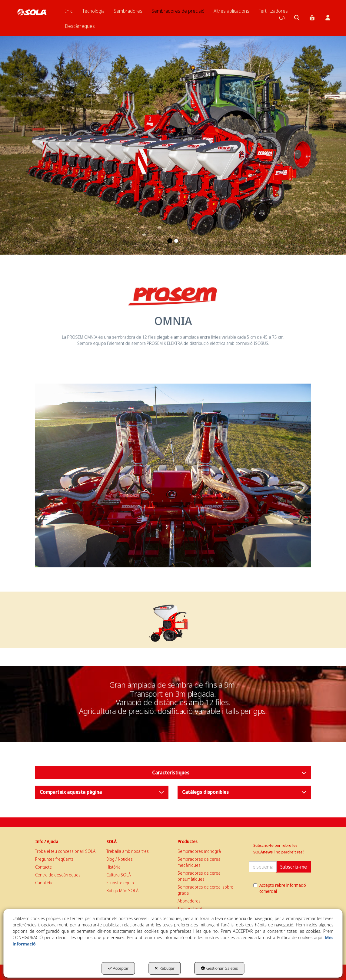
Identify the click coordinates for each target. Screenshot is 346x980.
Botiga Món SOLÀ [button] (122, 891)
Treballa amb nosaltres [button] (128, 851)
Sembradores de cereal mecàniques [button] (200, 862)
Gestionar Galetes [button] (219, 968)
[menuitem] (69, 11)
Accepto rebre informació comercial (280, 888)
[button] (32, 12)
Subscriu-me (294, 867)
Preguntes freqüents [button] (54, 859)
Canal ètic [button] (44, 883)
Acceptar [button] (118, 968)
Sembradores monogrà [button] (199, 851)
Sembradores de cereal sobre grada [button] (205, 890)
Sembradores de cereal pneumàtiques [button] (200, 876)
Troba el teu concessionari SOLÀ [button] (65, 851)
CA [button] (282, 18)
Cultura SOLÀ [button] (119, 875)
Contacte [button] (43, 867)
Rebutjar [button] (165, 968)
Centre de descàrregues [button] (58, 875)
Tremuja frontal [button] (191, 909)
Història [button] (113, 867)
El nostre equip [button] (120, 883)
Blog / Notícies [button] (120, 859)
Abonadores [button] (189, 901)
